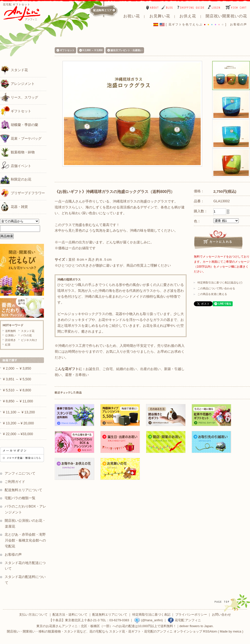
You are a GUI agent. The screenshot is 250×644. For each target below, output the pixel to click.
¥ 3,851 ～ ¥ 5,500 (17, 379)
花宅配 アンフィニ (184, 620)
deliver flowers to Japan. (197, 626)
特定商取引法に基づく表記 (151, 615)
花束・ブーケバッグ (21, 138)
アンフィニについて (20, 473)
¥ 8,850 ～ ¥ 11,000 (18, 401)
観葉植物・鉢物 (17, 152)
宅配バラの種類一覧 (20, 498)
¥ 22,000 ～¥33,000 (18, 434)
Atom (213, 631)
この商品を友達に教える (212, 294)
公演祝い (10, 335)
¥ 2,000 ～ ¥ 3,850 (93, 50)
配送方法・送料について (70, 615)
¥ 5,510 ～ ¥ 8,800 (17, 390)
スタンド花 (14, 70)
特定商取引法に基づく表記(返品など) (220, 282)
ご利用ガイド (15, 482)
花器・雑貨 (14, 206)
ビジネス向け (29, 340)
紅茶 (8, 345)
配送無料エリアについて (23, 490)
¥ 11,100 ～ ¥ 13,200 (19, 412)
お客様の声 (239, 24)
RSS (206, 631)
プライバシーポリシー (191, 615)
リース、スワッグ (19, 97)
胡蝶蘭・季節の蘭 (19, 124)
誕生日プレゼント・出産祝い (126, 50)
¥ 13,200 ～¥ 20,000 (18, 423)
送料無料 (10, 331)
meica (237, 631)
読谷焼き (10, 340)
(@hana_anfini (148, 620)
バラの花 (26, 335)
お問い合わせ (221, 615)
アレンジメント (17, 83)
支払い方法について (33, 615)
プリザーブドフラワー (22, 193)
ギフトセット (16, 111)
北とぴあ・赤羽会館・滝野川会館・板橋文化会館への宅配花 (25, 540)
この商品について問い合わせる (216, 288)
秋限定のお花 (16, 179)
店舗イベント (16, 166)
